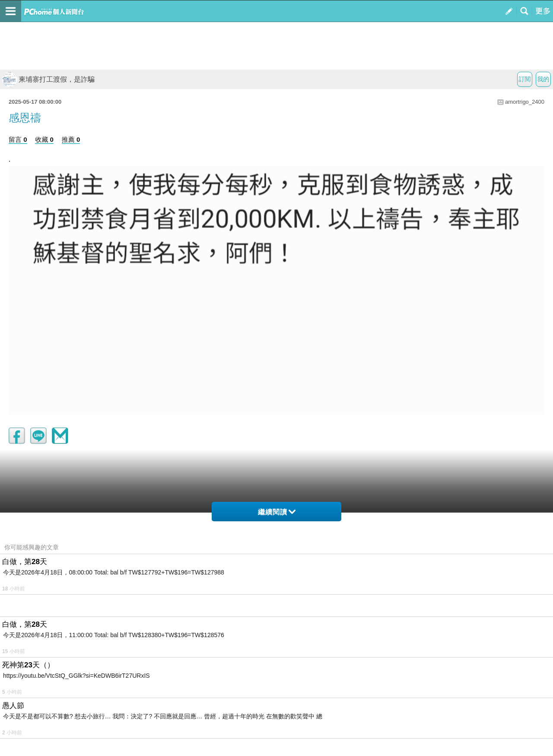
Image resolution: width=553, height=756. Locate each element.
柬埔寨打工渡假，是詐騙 (48, 79)
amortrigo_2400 (525, 102)
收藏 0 (44, 139)
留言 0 (18, 139)
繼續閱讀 (277, 512)
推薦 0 (71, 139)
